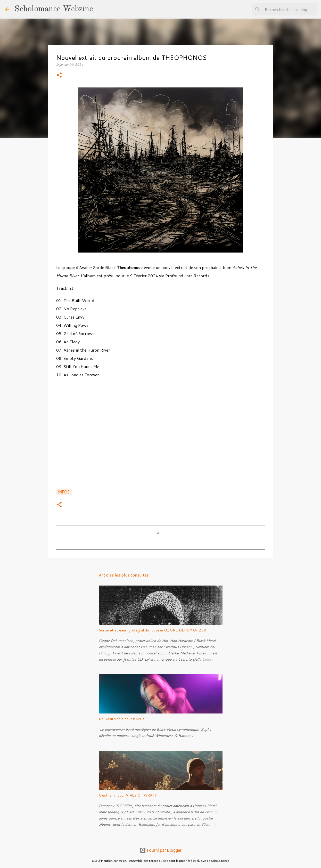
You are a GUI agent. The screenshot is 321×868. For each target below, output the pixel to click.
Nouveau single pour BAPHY (122, 719)
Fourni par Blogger (161, 850)
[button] (59, 75)
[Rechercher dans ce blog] (290, 9)
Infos (64, 492)
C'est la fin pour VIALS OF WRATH (128, 795)
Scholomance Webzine (54, 9)
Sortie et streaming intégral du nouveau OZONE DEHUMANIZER (152, 630)
